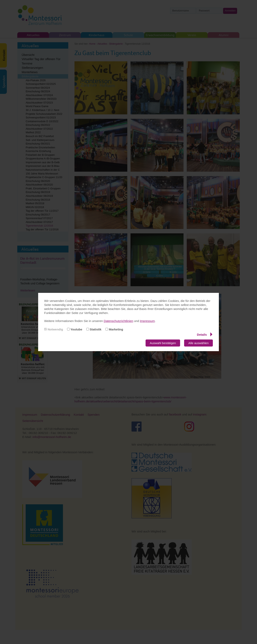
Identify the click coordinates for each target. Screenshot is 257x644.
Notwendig (54, 329)
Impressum (147, 321)
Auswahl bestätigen (163, 343)
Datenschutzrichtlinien (119, 321)
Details (205, 334)
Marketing (114, 329)
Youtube (75, 329)
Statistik (94, 329)
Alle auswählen (198, 343)
